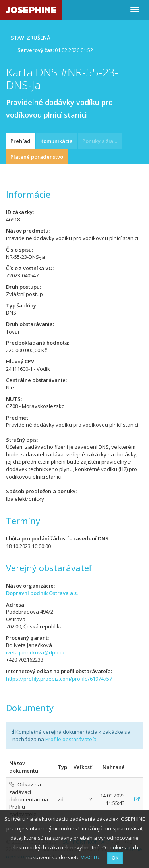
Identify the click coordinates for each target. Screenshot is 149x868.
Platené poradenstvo (37, 157)
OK (115, 858)
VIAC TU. (91, 857)
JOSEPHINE (31, 10)
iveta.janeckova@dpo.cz (35, 652)
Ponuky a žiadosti (102, 141)
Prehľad (20, 141)
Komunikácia (56, 141)
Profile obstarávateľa (71, 739)
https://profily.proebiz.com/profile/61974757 (59, 679)
